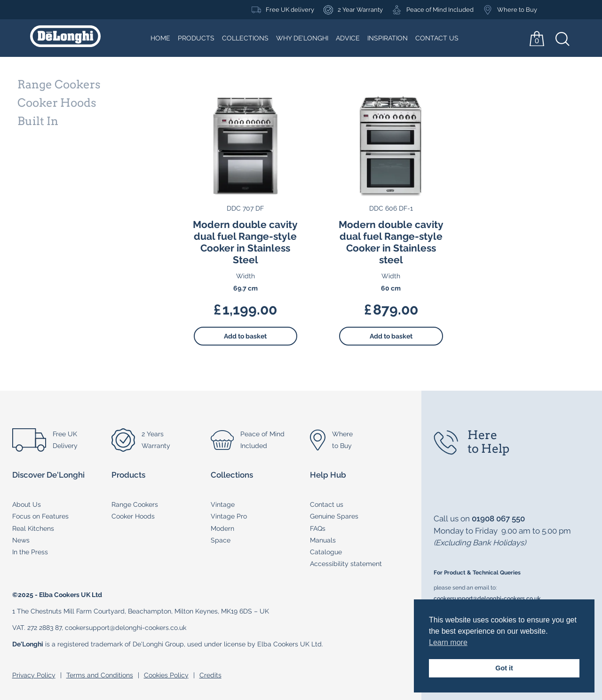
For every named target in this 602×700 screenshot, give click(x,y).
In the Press (30, 552)
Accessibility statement (346, 564)
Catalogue (326, 552)
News (21, 540)
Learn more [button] (448, 642)
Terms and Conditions (100, 675)
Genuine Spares (334, 516)
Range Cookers (135, 504)
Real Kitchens (33, 528)
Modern (222, 528)
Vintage (223, 504)
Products (196, 38)
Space (221, 540)
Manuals (323, 540)
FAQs (318, 528)
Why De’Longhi (302, 38)
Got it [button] (504, 668)
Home (160, 38)
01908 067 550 (498, 519)
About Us (27, 504)
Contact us (327, 504)
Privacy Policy (34, 675)
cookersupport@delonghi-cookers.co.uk (487, 598)
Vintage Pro (229, 516)
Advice (348, 38)
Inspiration (388, 38)
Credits (210, 675)
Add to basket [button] (245, 336)
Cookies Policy (166, 675)
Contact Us (437, 38)
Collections (245, 38)
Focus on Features (40, 516)
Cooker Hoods (133, 516)
